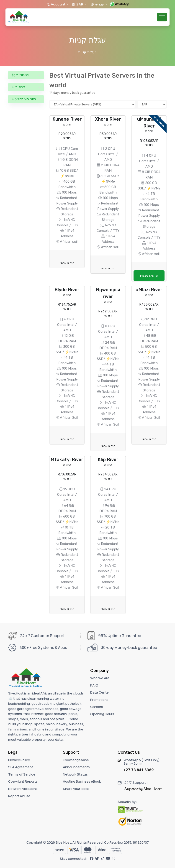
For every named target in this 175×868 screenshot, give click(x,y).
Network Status (75, 774)
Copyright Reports (23, 781)
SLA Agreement (21, 767)
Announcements (76, 767)
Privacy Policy (19, 760)
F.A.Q (94, 685)
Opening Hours (102, 714)
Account (56, 4)
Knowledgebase (76, 760)
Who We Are (100, 678)
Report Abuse (19, 796)
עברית (97, 4)
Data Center (100, 692)
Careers (97, 707)
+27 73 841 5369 (139, 770)
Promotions (99, 700)
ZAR (78, 4)
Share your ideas (76, 789)
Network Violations (23, 789)
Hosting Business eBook (82, 781)
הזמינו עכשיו (67, 263)
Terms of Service (22, 774)
